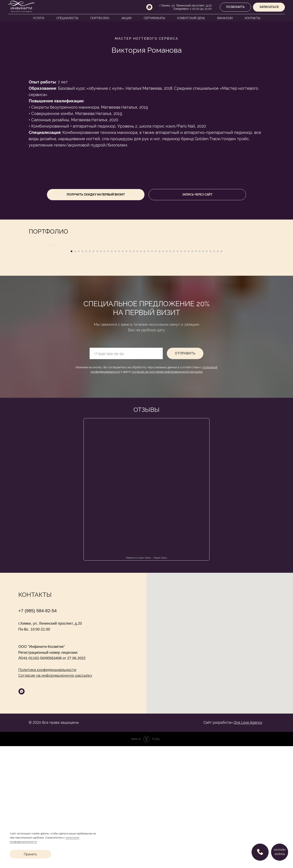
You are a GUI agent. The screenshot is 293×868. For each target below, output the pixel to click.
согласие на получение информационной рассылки (167, 494)
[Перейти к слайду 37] (203, 373)
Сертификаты (154, 18)
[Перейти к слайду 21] (145, 373)
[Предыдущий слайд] (49, 306)
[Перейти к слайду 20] (141, 373)
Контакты (252, 18)
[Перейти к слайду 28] (170, 373)
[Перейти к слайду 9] (101, 373)
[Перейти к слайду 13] (115, 373)
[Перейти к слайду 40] (214, 373)
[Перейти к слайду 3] (79, 373)
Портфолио (100, 18)
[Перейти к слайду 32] (185, 373)
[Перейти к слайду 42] (221, 373)
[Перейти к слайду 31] (181, 373)
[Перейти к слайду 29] (174, 373)
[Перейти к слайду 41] (218, 373)
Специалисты (67, 18)
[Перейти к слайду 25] (159, 373)
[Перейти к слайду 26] (163, 373)
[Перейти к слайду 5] (86, 373)
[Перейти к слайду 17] (130, 373)
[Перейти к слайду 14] (119, 373)
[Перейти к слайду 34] (192, 373)
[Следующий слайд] (244, 306)
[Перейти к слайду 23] (152, 373)
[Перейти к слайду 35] (196, 373)
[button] (269, 7)
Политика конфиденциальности (47, 792)
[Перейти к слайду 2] (75, 373)
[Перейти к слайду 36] (200, 373)
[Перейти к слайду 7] (93, 373)
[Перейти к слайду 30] (178, 373)
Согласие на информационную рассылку (55, 797)
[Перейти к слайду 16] (126, 373)
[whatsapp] (149, 7)
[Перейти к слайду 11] (108, 373)
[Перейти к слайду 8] (97, 373)
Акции (126, 18)
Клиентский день (191, 18)
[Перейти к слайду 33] (189, 373)
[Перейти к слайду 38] (207, 373)
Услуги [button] (39, 18)
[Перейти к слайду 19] (137, 373)
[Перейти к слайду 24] (156, 373)
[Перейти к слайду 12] (112, 373)
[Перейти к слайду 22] (148, 373)
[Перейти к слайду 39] (211, 373)
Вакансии (225, 18)
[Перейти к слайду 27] (167, 373)
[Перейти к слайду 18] (134, 373)
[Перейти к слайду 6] (90, 373)
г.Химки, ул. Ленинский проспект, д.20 (186, 5)
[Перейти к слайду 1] (72, 373)
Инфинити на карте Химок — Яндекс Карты (146, 680)
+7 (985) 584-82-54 (37, 733)
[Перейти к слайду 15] (123, 373)
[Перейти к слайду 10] (104, 373)
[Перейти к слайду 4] (82, 373)
